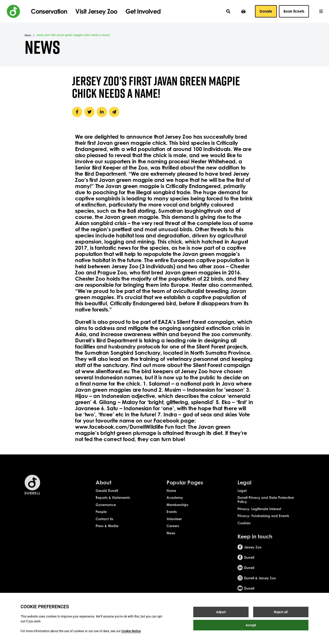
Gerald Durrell (107, 499)
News (28, 35)
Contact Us (104, 527)
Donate (266, 11)
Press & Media (107, 534)
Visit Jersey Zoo (96, 11)
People (101, 520)
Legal (242, 499)
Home (171, 499)
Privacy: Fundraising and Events (263, 524)
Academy (175, 506)
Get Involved (143, 11)
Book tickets (294, 11)
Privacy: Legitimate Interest (259, 517)
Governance (106, 513)
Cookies (244, 532)
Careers (173, 534)
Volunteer (174, 527)
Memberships (177, 513)
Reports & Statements (113, 506)
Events (172, 520)
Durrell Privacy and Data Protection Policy (266, 508)
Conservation (49, 11)
